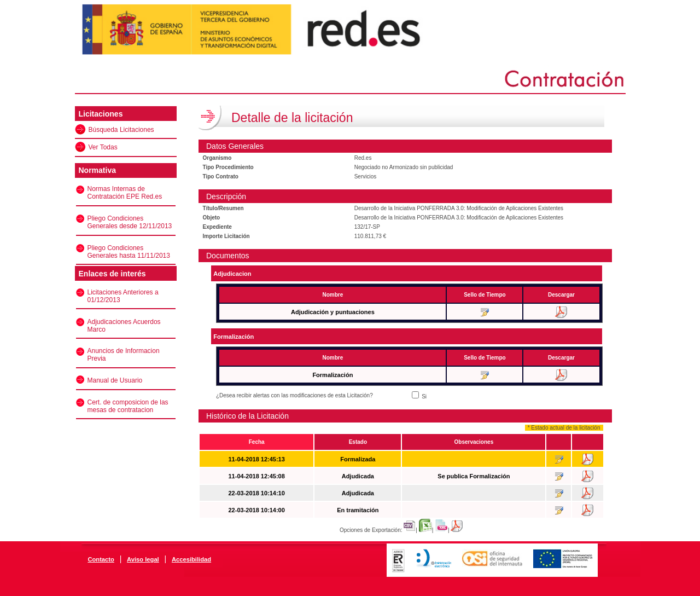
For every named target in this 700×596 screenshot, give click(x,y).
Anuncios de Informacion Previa (124, 355)
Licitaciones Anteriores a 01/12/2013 (123, 296)
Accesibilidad (191, 559)
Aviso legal (143, 559)
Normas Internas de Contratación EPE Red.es (125, 193)
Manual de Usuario (115, 380)
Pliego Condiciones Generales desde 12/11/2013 (130, 222)
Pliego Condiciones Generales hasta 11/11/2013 (129, 252)
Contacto (101, 559)
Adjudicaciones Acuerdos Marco (124, 326)
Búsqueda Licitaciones (121, 130)
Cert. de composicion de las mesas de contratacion (128, 406)
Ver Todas (103, 147)
